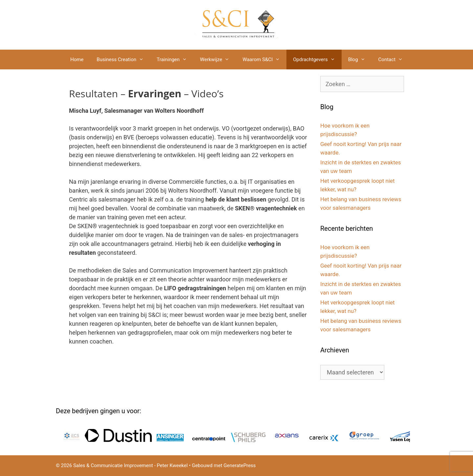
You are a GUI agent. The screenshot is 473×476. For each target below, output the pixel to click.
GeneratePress (240, 465)
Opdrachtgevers (317, 59)
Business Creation (123, 59)
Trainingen (175, 59)
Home (77, 59)
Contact (394, 59)
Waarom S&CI (264, 59)
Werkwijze (218, 59)
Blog (360, 59)
